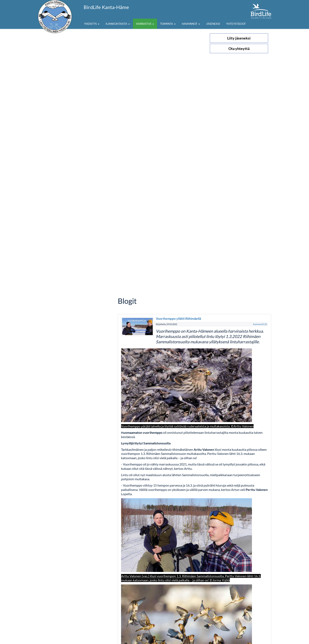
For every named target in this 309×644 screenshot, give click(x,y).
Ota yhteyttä (239, 49)
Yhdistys (92, 24)
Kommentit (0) (260, 324)
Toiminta (168, 24)
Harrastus (145, 24)
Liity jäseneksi (239, 38)
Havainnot (191, 24)
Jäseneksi (213, 24)
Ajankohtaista (118, 24)
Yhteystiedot (236, 24)
